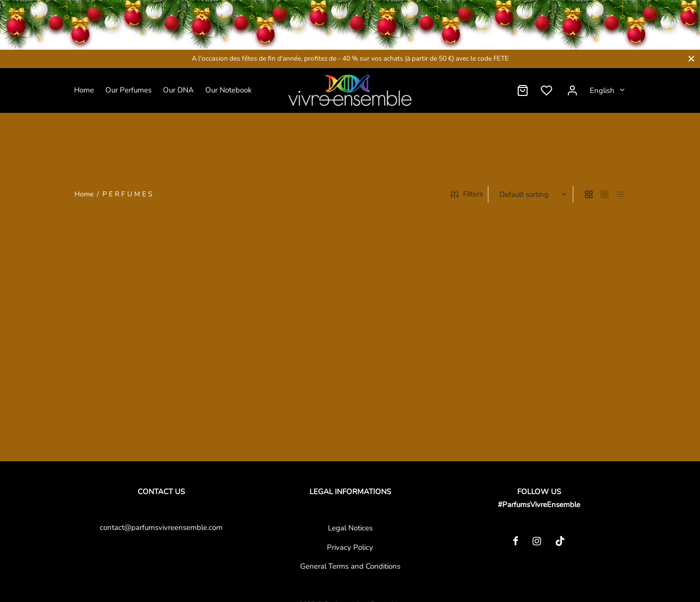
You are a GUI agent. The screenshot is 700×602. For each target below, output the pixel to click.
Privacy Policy (350, 547)
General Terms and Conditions (350, 566)
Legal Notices (350, 528)
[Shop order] (532, 196)
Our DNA (178, 90)
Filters (467, 196)
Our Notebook (229, 90)
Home (84, 90)
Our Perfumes (128, 90)
